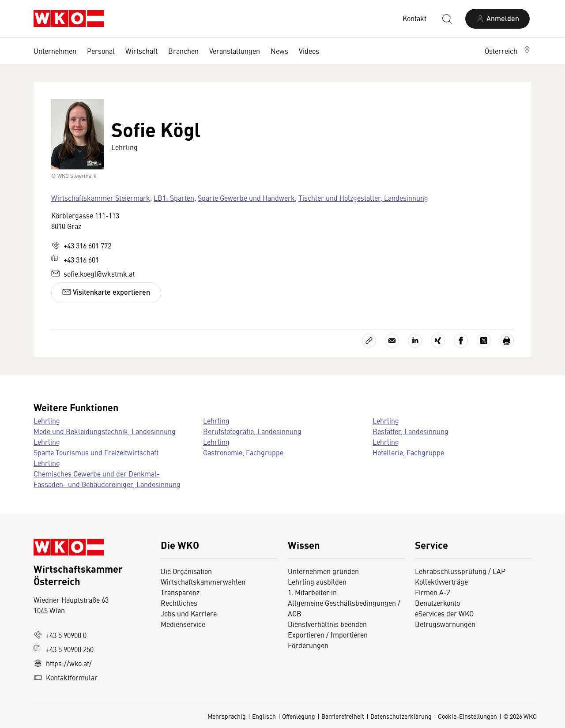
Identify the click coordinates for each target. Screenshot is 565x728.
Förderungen (308, 645)
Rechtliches (179, 603)
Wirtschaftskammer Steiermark (101, 198)
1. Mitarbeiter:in (312, 592)
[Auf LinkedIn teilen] (415, 341)
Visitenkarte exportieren (106, 292)
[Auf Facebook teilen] (461, 341)
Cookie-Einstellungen (467, 716)
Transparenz (180, 592)
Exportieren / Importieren (328, 634)
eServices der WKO (444, 613)
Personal (101, 51)
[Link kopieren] (369, 341)
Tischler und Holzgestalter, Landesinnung (363, 198)
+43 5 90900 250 (64, 649)
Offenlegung (299, 716)
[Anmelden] (497, 19)
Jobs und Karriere (189, 613)
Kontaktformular (66, 677)
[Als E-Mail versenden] (392, 341)
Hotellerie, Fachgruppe (408, 452)
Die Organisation (186, 571)
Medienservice (183, 624)
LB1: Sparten (174, 198)
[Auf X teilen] (484, 341)
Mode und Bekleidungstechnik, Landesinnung (105, 431)
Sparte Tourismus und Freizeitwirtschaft (96, 452)
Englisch (264, 716)
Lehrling (47, 420)
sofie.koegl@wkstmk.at (93, 274)
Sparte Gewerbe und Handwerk (246, 198)
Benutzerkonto (437, 603)
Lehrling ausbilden (317, 582)
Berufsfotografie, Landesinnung (252, 431)
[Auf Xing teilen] (438, 341)
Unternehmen (55, 51)
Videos (309, 51)
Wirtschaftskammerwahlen (203, 582)
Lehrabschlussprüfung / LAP (460, 571)
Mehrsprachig (227, 716)
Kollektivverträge (441, 582)
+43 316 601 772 (81, 245)
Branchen (183, 51)
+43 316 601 (75, 259)
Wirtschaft (141, 51)
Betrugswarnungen (446, 624)
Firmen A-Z (433, 592)
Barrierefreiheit (343, 716)
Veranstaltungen (235, 51)
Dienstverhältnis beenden (327, 624)
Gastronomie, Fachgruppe (243, 452)
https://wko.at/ (63, 663)
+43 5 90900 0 (60, 635)
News (279, 51)
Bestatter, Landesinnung (411, 431)
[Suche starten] (447, 19)
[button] (508, 51)
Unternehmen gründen (323, 571)
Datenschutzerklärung (401, 716)
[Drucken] (507, 341)
